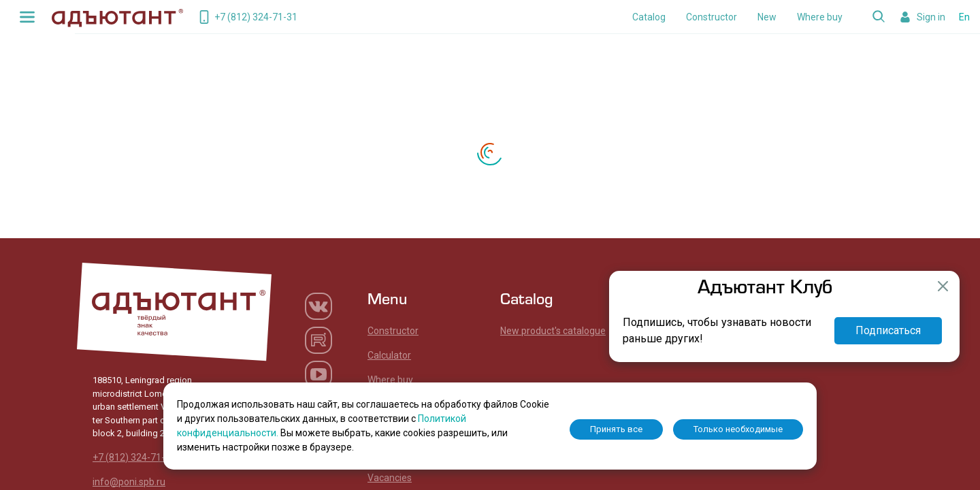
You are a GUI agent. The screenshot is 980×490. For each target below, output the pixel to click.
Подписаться (888, 330)
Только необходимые (738, 429)
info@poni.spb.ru (129, 482)
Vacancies (390, 478)
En (964, 17)
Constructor (712, 17)
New (767, 17)
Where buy (820, 17)
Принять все (616, 429)
